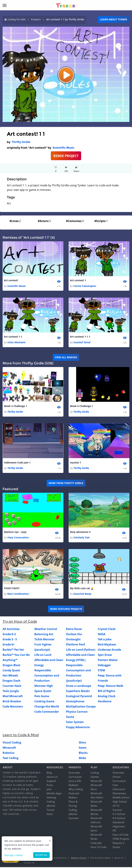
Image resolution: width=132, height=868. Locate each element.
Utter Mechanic (16, 343)
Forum (51, 811)
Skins (82, 743)
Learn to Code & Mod (21, 736)
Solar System (75, 723)
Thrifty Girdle (21, 142)
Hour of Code (98, 848)
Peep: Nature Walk (111, 687)
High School (120, 802)
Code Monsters (13, 707)
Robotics (9, 754)
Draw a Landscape (79, 687)
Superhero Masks (78, 692)
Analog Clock (107, 697)
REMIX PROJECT (66, 156)
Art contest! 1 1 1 (80, 337)
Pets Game (42, 697)
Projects (36, 19)
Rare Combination (18, 595)
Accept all (41, 855)
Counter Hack (12, 687)
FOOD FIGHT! (12, 589)
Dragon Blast (12, 666)
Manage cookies (14, 855)
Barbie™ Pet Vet (13, 651)
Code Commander (47, 713)
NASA (102, 635)
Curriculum (75, 778)
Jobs (49, 790)
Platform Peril (76, 645)
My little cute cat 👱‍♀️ (82, 589)
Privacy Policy (79, 859)
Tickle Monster (44, 640)
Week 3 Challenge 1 (15, 407)
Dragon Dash (12, 682)
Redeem (73, 786)
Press (50, 786)
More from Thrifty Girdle (66, 484)
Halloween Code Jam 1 (17, 463)
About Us (52, 778)
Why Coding (76, 790)
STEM (101, 671)
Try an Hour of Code (20, 622)
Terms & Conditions (57, 859)
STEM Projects (121, 840)
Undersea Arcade (109, 651)
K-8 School (119, 819)
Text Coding (10, 759)
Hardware (105, 702)
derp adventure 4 (80, 533)
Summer (74, 819)
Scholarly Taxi (81, 538)
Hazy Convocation (18, 538)
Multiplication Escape (81, 707)
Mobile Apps (54, 794)
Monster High (44, 687)
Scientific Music (64, 148)
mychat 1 (75, 463)
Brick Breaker (12, 702)
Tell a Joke (105, 640)
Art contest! (11, 280)
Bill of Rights (106, 692)
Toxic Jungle (11, 692)
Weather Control (46, 630)
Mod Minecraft (13, 697)
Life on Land (43, 656)
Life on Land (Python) (81, 651)
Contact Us (29, 863)
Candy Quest (11, 671)
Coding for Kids (17, 19)
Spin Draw (105, 656)
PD (114, 831)
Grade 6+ (9, 645)
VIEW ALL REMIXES (66, 358)
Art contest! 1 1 (13, 337)
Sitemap (51, 798)
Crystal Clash (107, 630)
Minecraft (9, 749)
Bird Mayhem (107, 645)
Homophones (75, 702)
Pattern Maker (108, 661)
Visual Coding (12, 743)
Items (83, 749)
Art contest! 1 (78, 280)
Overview (74, 773)
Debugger (104, 666)
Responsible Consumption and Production (47, 676)
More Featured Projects (66, 610)
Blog (49, 773)
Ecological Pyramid (79, 697)
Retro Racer (74, 630)
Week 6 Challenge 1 (81, 407)
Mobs (82, 759)
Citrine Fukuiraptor (85, 286)
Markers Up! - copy (15, 533)
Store (50, 815)
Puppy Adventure (78, 728)
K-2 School (119, 815)
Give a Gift (75, 782)
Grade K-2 (9, 635)
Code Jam (96, 844)
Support (51, 782)
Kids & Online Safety (101, 859)
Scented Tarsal (82, 343)
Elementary (119, 794)
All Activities (11, 630)
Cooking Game (44, 702)
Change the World (47, 707)
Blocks (83, 754)
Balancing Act (44, 635)
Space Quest (43, 692)
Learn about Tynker (114, 19)
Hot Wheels (10, 676)
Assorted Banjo (82, 595)
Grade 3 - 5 (10, 640)
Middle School (121, 798)
